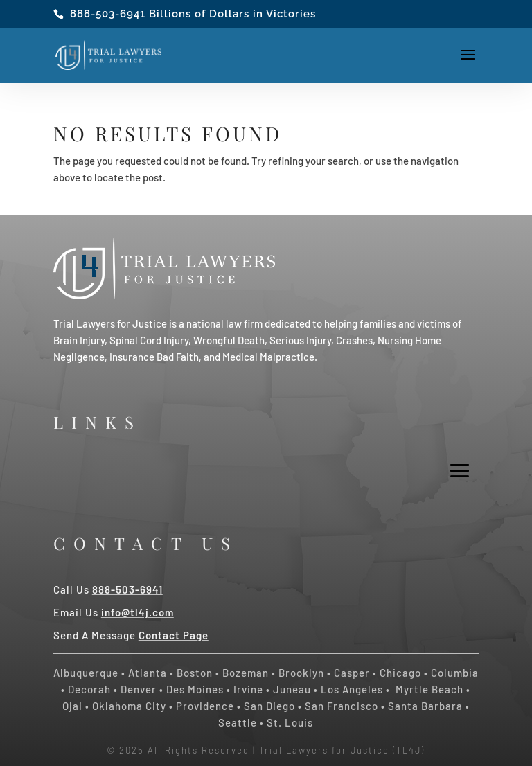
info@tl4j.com (138, 612)
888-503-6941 (108, 14)
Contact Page (174, 635)
